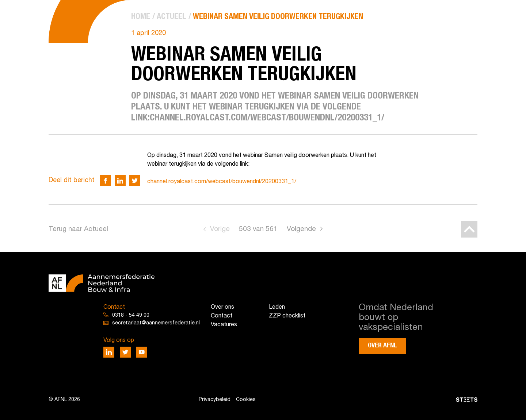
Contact (222, 316)
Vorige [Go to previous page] (220, 229)
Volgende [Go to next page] (301, 229)
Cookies (246, 400)
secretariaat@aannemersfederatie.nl (156, 323)
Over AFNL (382, 346)
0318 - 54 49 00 (131, 315)
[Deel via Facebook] (106, 181)
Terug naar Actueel (78, 229)
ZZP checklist (287, 316)
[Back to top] (469, 229)
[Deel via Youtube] (142, 352)
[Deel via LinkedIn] (120, 181)
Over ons (222, 307)
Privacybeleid (215, 400)
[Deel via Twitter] (135, 181)
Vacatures (224, 325)
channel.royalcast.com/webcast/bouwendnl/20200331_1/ (222, 182)
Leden (277, 307)
